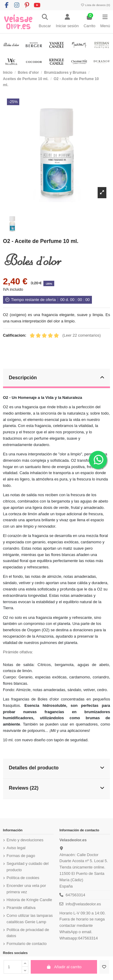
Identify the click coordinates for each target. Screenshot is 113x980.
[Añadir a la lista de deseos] (104, 967)
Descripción (56, 377)
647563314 (75, 895)
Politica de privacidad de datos (28, 933)
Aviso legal (16, 848)
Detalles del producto (56, 768)
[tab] (57, 379)
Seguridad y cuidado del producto (28, 867)
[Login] (67, 22)
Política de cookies (23, 878)
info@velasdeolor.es (83, 904)
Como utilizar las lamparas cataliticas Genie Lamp (30, 919)
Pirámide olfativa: (18, 652)
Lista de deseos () (95, 5)
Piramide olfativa (21, 908)
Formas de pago (21, 856)
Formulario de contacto (27, 944)
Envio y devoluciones (25, 840)
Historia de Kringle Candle (29, 900)
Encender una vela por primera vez (26, 889)
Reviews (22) (56, 788)
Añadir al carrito (64, 967)
